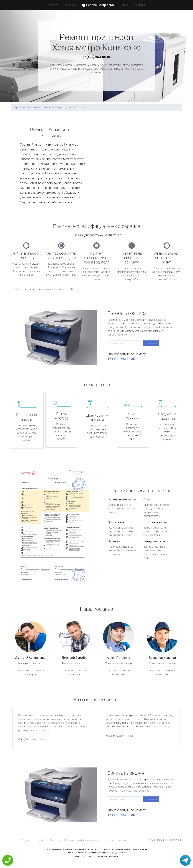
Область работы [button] (117, 840)
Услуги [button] (52, 5)
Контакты (139, 5)
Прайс (124, 5)
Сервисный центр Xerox (27, 108)
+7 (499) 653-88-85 (97, 57)
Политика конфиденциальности (83, 840)
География (70, 5)
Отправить (151, 343)
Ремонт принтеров (54, 108)
